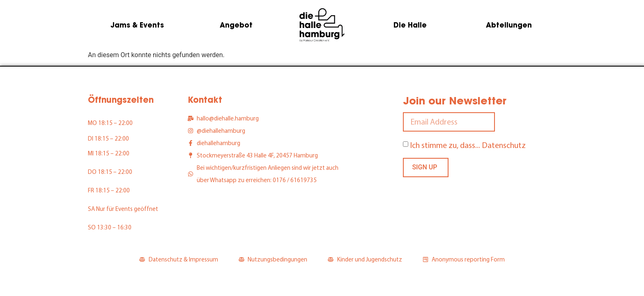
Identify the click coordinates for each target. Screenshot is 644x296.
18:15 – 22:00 (115, 123)
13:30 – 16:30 (114, 227)
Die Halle (410, 25)
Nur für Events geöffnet (127, 209)
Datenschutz (504, 145)
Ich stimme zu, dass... (468, 145)
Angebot (236, 25)
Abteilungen (509, 25)
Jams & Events (137, 25)
